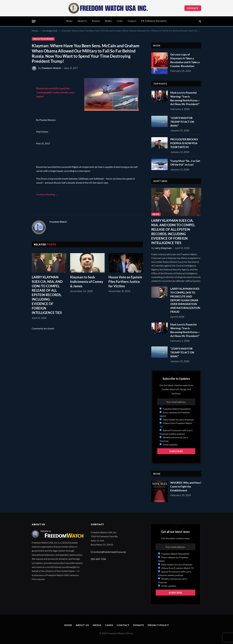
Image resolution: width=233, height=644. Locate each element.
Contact (132, 21)
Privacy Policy (158, 625)
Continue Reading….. (47, 194)
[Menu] (34, 21)
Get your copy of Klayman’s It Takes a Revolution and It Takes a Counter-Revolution (185, 60)
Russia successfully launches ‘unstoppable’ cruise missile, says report (55, 92)
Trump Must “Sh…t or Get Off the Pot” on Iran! (185, 163)
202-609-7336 (98, 559)
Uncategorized (43, 39)
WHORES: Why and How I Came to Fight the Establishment (186, 486)
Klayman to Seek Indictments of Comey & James (87, 282)
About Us (82, 21)
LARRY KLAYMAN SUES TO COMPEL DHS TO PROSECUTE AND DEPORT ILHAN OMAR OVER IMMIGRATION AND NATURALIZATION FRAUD (185, 300)
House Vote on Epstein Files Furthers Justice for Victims (125, 282)
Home (69, 21)
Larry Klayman (163, 248)
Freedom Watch (51, 68)
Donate (193, 8)
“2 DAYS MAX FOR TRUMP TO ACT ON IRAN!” (182, 122)
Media (108, 21)
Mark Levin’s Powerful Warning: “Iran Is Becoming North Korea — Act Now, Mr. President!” (185, 98)
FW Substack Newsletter (154, 21)
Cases (120, 21)
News (156, 214)
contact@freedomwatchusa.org (110, 552)
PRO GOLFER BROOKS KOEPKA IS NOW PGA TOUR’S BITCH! (184, 143)
